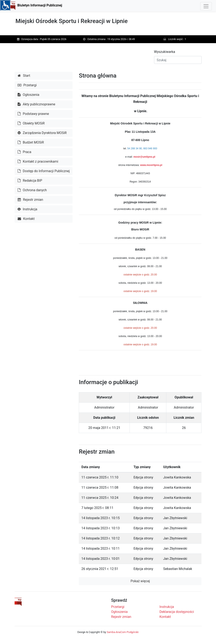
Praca (25, 152)
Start (24, 76)
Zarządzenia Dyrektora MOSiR (42, 133)
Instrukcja (28, 209)
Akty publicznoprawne (36, 104)
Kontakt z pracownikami (38, 161)
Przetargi (27, 85)
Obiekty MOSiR (31, 123)
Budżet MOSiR (31, 142)
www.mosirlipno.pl (151, 165)
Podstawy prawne (33, 114)
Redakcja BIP (30, 181)
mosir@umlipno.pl (144, 157)
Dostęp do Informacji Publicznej (44, 171)
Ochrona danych (32, 190)
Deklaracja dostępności (177, 612)
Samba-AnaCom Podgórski (123, 632)
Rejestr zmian (30, 200)
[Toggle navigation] (206, 6)
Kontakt (26, 219)
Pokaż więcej (140, 581)
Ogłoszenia (28, 95)
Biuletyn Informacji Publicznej (40, 5)
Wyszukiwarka (165, 52)
